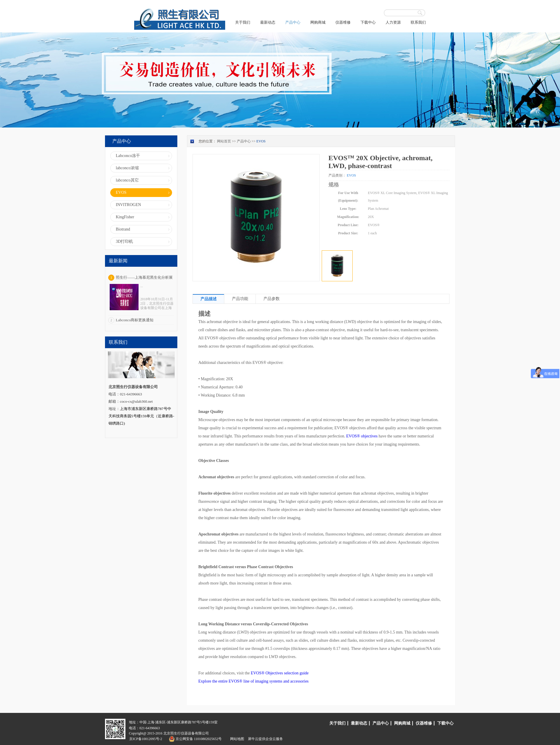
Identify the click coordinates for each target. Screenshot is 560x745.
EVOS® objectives (362, 436)
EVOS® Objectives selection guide (280, 673)
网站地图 (236, 739)
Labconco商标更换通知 (135, 320)
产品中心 (244, 141)
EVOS (261, 141)
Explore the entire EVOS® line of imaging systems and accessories (253, 681)
